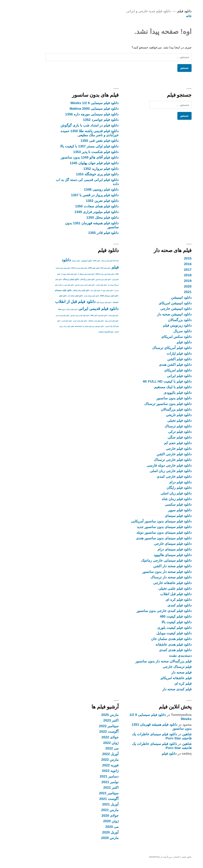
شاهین (170, 734)
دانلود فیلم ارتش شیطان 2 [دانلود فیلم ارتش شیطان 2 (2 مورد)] (69, 274)
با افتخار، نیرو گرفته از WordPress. (148, 857)
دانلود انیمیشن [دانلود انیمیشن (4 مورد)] (70, 261)
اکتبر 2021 (94, 787)
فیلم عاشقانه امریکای (159, 678)
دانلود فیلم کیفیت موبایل (157, 633)
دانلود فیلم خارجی (162, 449)
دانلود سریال (165, 331)
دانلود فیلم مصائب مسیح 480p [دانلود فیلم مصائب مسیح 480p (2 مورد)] (51, 309)
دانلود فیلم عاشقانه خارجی (155, 583)
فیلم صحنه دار (164, 672)
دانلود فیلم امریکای (161, 370)
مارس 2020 (93, 838)
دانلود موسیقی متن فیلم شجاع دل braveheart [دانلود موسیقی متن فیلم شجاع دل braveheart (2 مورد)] (72, 326)
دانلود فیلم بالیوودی (160, 393)
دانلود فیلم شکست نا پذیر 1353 (79, 152)
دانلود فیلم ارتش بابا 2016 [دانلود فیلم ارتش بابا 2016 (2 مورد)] (62, 268)
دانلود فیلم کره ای (161, 600)
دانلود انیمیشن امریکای (158, 303)
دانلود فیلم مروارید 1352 (84, 169)
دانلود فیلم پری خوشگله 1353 (80, 174)
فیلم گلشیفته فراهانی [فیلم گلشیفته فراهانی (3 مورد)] (89, 332)
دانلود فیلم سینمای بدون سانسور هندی (147, 538)
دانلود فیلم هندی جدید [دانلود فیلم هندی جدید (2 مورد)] (45, 315)
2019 (171, 281)
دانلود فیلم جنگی (162, 437)
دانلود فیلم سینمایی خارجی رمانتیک (149, 560)
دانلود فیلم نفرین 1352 (85, 201)
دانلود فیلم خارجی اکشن (157, 454)
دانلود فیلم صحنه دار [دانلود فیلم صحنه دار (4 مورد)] (58, 296)
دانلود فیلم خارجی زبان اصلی (154, 471)
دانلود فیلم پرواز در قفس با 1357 (78, 195)
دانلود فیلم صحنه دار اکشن (155, 566)
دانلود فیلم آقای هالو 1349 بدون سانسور (72, 157)
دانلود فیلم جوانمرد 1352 (84, 120)
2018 (171, 275)
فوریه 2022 (93, 765)
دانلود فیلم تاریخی (162, 415)
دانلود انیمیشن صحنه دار (157, 314)
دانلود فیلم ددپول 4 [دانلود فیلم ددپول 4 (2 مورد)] (90, 290)
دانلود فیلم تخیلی (162, 421)
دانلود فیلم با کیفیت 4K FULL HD (150, 381)
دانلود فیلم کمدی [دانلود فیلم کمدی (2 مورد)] (50, 321)
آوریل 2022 (93, 754)
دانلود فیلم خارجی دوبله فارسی (152, 465)
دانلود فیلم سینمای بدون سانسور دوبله (147, 533)
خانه (172, 16)
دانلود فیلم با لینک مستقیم (156, 387)
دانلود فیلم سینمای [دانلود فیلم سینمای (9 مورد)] (46, 290)
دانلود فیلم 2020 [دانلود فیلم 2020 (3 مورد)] (77, 268)
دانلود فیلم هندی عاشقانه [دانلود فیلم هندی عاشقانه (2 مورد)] (79, 321)
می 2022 (95, 748)
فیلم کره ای (166, 684)
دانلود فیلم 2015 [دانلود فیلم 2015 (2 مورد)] (88, 268)
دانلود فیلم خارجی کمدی (157, 477)
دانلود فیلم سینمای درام (157, 549)
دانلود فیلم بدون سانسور (157, 398)
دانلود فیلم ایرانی (162, 376)
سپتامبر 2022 (92, 726)
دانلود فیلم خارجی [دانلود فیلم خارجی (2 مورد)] (84, 285)
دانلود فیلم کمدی (162, 605)
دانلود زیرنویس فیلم (160, 325)
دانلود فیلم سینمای (161, 516)
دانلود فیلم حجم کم (161, 443)
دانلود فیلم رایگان (162, 488)
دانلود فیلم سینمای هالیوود (156, 555)
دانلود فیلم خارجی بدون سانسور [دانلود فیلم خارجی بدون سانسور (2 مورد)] (68, 285)
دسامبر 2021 (92, 776)
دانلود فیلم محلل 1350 (85, 217)
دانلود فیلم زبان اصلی (159, 493)
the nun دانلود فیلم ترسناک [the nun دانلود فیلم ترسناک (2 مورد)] (93, 261)
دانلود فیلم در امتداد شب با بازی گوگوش (72, 125)
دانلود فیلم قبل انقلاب (159, 594)
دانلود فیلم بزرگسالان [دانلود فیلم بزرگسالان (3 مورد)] (70, 279)
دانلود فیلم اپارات (162, 353)
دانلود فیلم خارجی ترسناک (156, 460)
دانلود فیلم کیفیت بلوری (157, 628)
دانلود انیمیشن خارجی (159, 309)
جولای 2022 (93, 737)
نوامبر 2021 (93, 782)
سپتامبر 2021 (92, 793)
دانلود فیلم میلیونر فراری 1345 (79, 212)
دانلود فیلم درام (163, 482)
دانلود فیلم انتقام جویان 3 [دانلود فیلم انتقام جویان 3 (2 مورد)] (52, 274)
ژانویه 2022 (93, 771)
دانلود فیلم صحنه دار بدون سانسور (150, 572)
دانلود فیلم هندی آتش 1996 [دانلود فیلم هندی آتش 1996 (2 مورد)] (82, 315)
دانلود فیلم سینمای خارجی (156, 544)
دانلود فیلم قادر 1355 (86, 233)
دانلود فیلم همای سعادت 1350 (80, 206)
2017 (171, 270)
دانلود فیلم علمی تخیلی (158, 588)
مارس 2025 (93, 715)
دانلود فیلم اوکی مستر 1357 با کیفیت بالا (72, 146)
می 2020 (95, 827)
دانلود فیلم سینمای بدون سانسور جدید (147, 527)
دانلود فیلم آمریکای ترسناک (155, 348)
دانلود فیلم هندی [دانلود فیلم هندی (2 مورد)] (96, 315)
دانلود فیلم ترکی (163, 432)
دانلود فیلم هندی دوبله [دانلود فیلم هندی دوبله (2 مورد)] (95, 321)
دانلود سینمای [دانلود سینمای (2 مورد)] (59, 261)
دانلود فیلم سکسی (161, 504)
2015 (171, 258)
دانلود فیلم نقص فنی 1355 (82, 141)
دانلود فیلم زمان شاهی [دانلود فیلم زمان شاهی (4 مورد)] (64, 290)
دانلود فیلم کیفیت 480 (159, 616)
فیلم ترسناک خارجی (160, 667)
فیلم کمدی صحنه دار (160, 689)
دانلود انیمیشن (164, 298)
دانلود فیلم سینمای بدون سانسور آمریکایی (144, 521)
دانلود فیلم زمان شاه (160, 499)
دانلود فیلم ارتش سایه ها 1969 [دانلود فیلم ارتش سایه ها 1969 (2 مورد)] (88, 274)
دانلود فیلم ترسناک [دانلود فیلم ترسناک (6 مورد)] (54, 279)
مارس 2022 (93, 760)
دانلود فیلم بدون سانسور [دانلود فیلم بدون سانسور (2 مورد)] (86, 279)
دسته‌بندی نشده (163, 656)
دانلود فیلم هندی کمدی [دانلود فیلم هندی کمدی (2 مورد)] (63, 321)
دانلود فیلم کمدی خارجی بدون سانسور (147, 611)
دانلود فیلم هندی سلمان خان (154, 639)
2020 (171, 286)
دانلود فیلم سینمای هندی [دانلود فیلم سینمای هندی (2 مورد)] (74, 296)
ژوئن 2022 (94, 743)
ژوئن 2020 (94, 821)
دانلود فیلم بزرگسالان (159, 409)
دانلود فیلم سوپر (163, 510)
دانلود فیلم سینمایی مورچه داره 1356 (75, 114)
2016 (171, 264)
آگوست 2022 (92, 732)
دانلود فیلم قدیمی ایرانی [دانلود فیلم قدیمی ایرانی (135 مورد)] (81, 309)
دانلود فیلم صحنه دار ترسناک (154, 577)
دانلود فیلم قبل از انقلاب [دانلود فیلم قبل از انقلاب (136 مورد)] (58, 302)
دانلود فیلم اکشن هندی (158, 365)
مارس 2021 (93, 810)
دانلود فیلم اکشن (162, 359)
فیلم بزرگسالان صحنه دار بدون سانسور (146, 661)
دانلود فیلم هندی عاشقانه (156, 644)
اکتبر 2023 (94, 720)
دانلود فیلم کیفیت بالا (159, 622)
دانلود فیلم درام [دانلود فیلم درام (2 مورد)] (78, 290)
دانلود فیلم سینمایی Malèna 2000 (77, 109)
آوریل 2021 (93, 804)
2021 (171, 292)
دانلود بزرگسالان (163, 320)
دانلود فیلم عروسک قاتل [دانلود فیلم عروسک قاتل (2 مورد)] (87, 302)
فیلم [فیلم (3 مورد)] (55, 326)
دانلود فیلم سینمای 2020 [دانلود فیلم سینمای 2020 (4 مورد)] (92, 296)
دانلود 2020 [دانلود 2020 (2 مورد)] (80, 261)
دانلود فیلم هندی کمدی (158, 650)
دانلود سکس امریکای (159, 337)
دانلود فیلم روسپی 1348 (84, 189)
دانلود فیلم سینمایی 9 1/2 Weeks (77, 103)
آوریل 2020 (93, 832)
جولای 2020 (93, 816)
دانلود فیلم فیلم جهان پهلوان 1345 (77, 163)
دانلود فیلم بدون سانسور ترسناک (151, 404)
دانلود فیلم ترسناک (161, 426)
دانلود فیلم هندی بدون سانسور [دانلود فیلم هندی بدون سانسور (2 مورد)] (63, 315)
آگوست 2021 (92, 799)
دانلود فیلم (167, 11)
